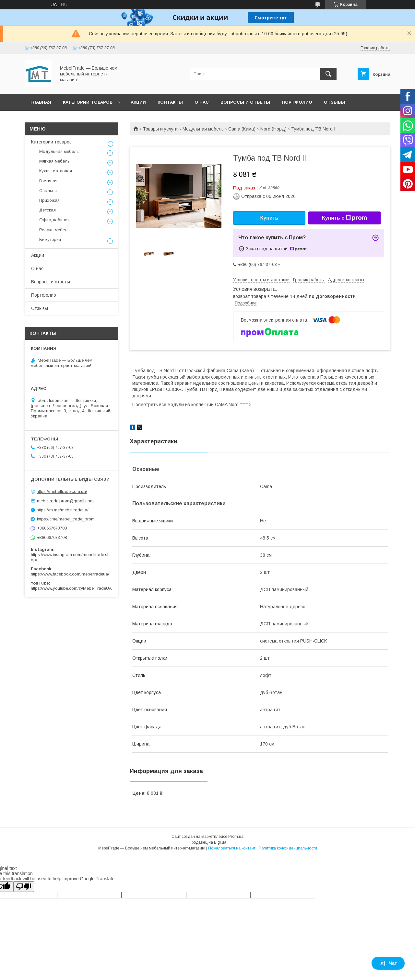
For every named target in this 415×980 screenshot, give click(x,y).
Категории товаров (88, 102)
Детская (47, 210)
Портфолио (297, 102)
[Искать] (328, 74)
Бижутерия (50, 239)
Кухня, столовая (56, 171)
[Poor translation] (24, 887)
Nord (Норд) (273, 129)
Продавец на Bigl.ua (207, 842)
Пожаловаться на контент (232, 848)
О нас (202, 102)
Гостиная (48, 181)
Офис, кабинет (54, 220)
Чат (388, 963)
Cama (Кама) (242, 129)
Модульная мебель (203, 129)
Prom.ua (236, 837)
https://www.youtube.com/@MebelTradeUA (71, 588)
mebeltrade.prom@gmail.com (65, 501)
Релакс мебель (54, 230)
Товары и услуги (160, 129)
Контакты (170, 102)
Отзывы (334, 102)
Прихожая (49, 200)
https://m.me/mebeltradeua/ (63, 510)
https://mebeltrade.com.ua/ (62, 491)
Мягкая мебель (54, 161)
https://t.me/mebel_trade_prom (66, 519)
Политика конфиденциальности (288, 848)
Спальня (48, 191)
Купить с (344, 218)
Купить (269, 218)
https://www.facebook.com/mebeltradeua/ (70, 574)
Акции (138, 102)
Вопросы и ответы (245, 102)
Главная (41, 102)
